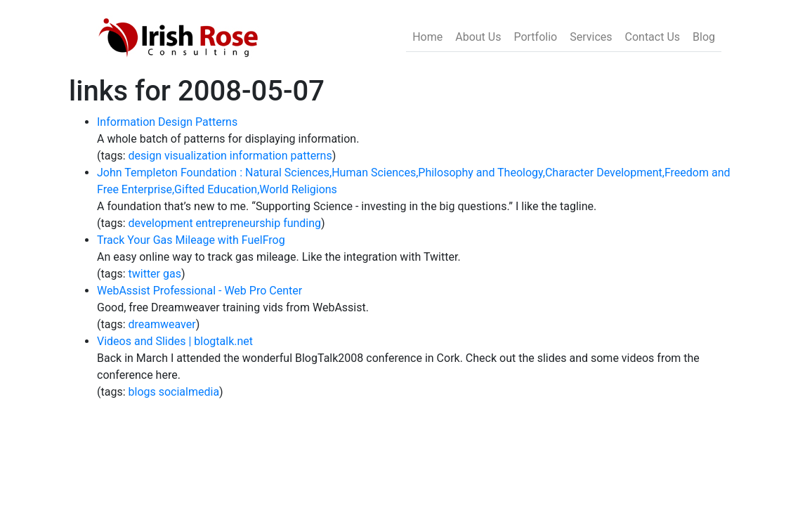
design (145, 156)
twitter (145, 274)
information (259, 156)
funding (302, 223)
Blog (704, 37)
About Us (478, 37)
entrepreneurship (238, 223)
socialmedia (189, 392)
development (161, 223)
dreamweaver (162, 324)
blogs (142, 392)
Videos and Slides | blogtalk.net (175, 341)
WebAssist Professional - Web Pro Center (199, 291)
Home (427, 37)
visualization (196, 156)
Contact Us (653, 37)
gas (172, 274)
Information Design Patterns (167, 122)
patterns (311, 156)
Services (591, 37)
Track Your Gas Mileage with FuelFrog (191, 240)
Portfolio (535, 37)
